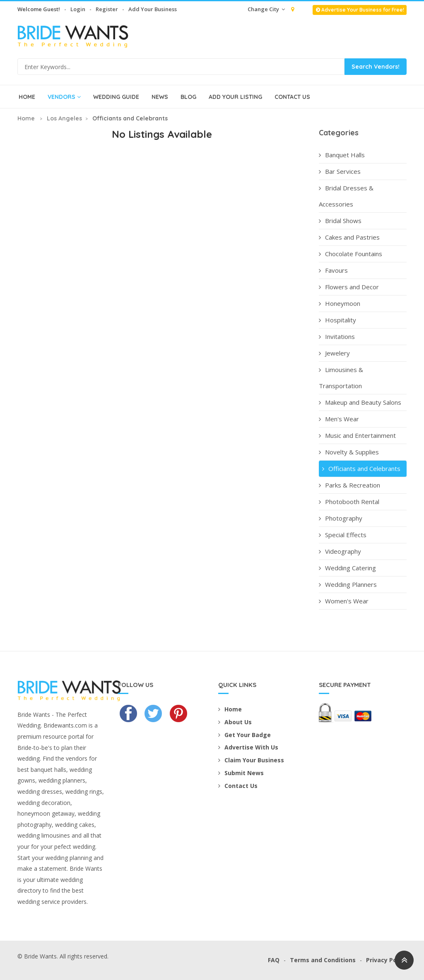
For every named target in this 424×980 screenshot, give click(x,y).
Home (27, 97)
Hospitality (337, 320)
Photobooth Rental (349, 502)
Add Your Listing (235, 97)
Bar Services (340, 171)
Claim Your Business (251, 760)
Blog (188, 97)
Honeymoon (340, 303)
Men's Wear (339, 419)
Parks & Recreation (349, 485)
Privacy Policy (386, 960)
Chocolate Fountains (351, 254)
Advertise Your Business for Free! (360, 10)
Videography (340, 551)
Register (107, 9)
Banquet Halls (342, 155)
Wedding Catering (347, 568)
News (160, 97)
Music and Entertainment (357, 435)
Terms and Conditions (323, 960)
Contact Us (292, 97)
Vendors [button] (64, 97)
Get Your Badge (245, 735)
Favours (333, 270)
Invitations (337, 336)
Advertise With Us (248, 747)
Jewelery (334, 353)
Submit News (241, 773)
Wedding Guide (116, 97)
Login (78, 9)
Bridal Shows (340, 221)
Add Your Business (153, 9)
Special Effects (343, 535)
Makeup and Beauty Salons (360, 402)
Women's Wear (344, 601)
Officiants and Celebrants (360, 468)
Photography (341, 518)
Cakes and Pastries (349, 237)
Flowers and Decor (349, 287)
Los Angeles (64, 118)
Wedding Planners (348, 584)
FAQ (274, 960)
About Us (235, 722)
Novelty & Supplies (349, 452)
